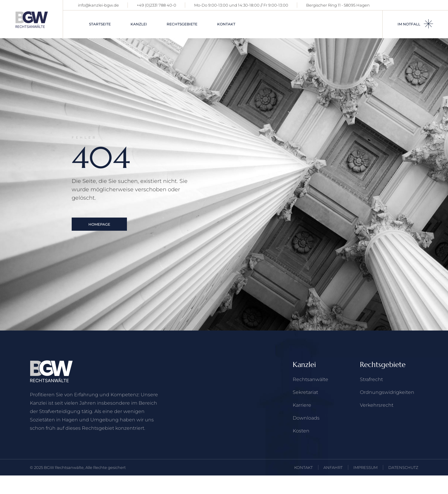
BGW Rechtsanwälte (64, 467)
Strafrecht (371, 379)
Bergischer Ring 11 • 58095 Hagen (338, 5)
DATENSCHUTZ (403, 467)
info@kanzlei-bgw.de (98, 5)
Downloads (306, 418)
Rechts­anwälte (310, 379)
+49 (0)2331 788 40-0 (157, 5)
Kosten (301, 431)
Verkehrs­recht (377, 405)
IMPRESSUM (365, 467)
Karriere (302, 405)
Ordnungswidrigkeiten (387, 392)
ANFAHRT (333, 467)
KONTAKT (303, 467)
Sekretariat (305, 392)
